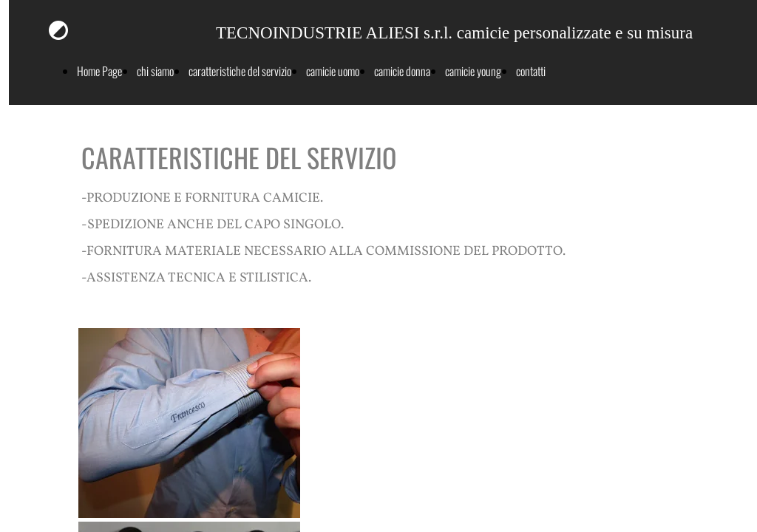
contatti (531, 71)
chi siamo (155, 71)
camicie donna (402, 71)
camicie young (473, 71)
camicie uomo (333, 71)
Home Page (99, 71)
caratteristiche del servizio (240, 71)
